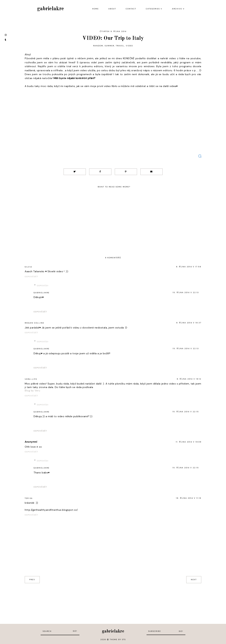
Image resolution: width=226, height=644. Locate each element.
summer (109, 46)
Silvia (28, 267)
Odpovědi (43, 286)
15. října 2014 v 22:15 (186, 412)
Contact (131, 9)
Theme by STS (118, 639)
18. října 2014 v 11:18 (189, 498)
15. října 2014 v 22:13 (186, 292)
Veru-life (31, 379)
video (129, 46)
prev (32, 580)
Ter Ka (29, 498)
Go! (75, 631)
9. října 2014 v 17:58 (189, 267)
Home (95, 9)
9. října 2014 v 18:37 (189, 323)
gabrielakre (50, 9)
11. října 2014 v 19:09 (189, 442)
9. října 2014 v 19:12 (189, 379)
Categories (153, 9)
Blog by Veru (32, 391)
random (98, 46)
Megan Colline (34, 323)
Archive (177, 9)
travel (120, 46)
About (112, 9)
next (194, 580)
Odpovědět (31, 277)
